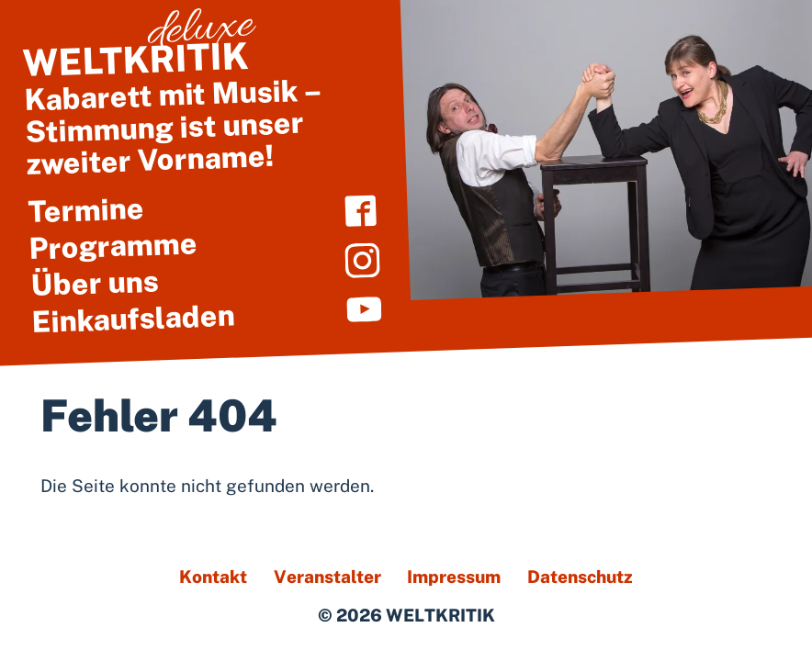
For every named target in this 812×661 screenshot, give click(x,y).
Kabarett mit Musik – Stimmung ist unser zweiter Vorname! (197, 106)
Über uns (95, 282)
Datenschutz (580, 577)
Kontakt (213, 577)
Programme (113, 246)
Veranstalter (327, 577)
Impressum (454, 577)
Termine (86, 210)
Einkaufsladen (133, 318)
